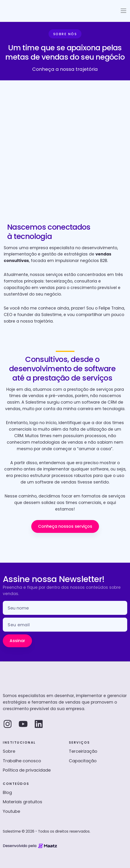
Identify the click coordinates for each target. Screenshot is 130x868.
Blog (7, 792)
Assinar (17, 641)
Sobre (9, 751)
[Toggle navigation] (123, 11)
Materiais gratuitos (23, 802)
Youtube (11, 811)
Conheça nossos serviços (65, 526)
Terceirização (83, 751)
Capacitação (83, 761)
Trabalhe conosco (22, 761)
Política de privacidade (27, 770)
